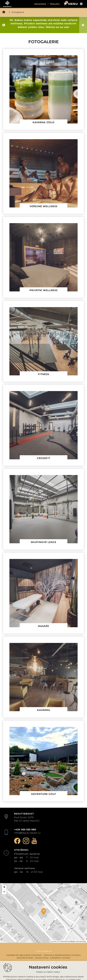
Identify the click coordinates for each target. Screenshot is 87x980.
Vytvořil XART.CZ (44, 962)
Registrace (40, 4)
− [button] (4, 892)
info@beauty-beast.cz (27, 833)
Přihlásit (55, 4)
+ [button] (4, 887)
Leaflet (53, 941)
